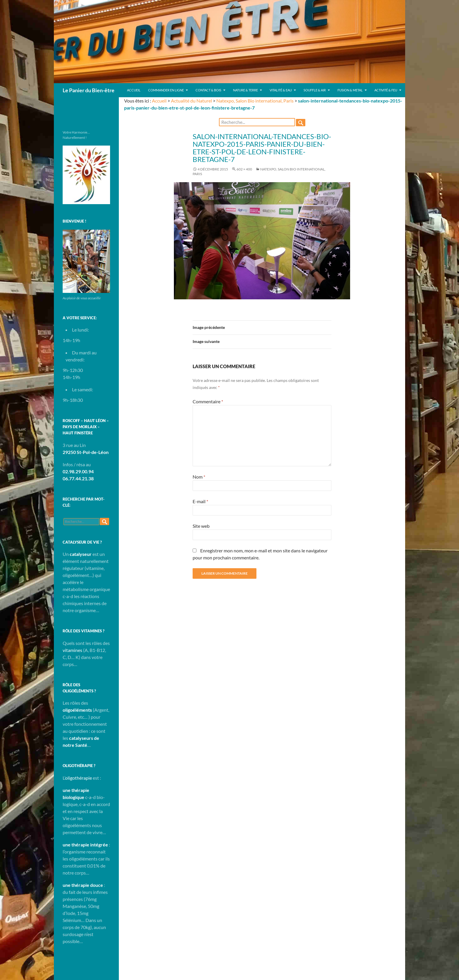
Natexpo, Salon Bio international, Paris (255, 101)
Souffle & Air (315, 90)
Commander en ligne (166, 90)
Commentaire (208, 401)
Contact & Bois (208, 90)
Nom (199, 477)
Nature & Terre (245, 90)
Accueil (134, 90)
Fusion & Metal (350, 90)
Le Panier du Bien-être (89, 90)
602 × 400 (244, 169)
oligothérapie (78, 778)
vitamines (72, 650)
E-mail (200, 501)
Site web (201, 526)
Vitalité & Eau (281, 90)
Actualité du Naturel (191, 101)
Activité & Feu (386, 90)
